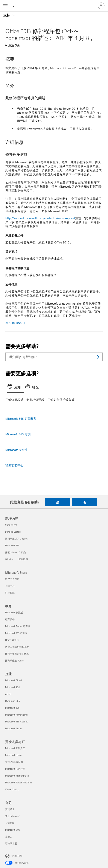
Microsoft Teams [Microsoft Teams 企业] (14, 728)
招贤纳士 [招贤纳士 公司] (10, 809)
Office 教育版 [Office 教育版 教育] (12, 640)
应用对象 (14, 45)
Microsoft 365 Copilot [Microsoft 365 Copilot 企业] (16, 721)
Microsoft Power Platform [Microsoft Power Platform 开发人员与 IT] (18, 782)
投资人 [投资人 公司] (9, 837)
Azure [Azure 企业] (8, 694)
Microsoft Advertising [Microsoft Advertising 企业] (16, 715)
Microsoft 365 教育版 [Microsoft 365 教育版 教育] (16, 633)
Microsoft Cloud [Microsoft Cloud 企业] (13, 680)
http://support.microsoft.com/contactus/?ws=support (40, 218)
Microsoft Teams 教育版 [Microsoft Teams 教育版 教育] (18, 626)
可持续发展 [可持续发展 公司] (11, 843)
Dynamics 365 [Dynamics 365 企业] (12, 701)
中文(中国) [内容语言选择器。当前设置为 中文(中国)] (17, 856)
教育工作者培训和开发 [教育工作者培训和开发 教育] (17, 647)
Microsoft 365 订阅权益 (21, 419)
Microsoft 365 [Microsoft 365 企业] (12, 708)
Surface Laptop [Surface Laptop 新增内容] (13, 532)
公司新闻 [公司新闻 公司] (10, 823)
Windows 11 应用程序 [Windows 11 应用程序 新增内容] (17, 559)
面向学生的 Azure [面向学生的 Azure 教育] (14, 661)
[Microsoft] (54, 3)
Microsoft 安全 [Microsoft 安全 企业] (13, 687)
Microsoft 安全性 (17, 450)
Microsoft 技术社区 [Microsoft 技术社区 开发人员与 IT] (15, 769)
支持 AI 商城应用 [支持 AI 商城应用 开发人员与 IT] (14, 762)
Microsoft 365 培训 (18, 434)
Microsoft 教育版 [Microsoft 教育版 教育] (14, 612)
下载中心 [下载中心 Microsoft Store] (10, 586)
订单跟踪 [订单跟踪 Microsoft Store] (10, 593)
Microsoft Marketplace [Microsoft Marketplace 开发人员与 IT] (17, 776)
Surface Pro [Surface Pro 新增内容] (11, 525)
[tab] (15, 388)
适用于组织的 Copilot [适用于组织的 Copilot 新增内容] (16, 539)
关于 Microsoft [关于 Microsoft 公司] (13, 816)
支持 (7, 15)
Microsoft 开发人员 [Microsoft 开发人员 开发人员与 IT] (15, 748)
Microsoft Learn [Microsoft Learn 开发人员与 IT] (13, 755)
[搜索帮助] (15, 6)
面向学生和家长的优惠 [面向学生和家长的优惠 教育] (17, 654)
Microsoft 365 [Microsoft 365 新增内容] (12, 545)
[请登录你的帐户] (101, 6)
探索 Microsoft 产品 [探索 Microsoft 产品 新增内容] (15, 552)
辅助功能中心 (14, 465)
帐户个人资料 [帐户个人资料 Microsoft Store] (12, 579)
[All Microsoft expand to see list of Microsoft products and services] (5, 6)
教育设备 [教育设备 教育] (10, 619)
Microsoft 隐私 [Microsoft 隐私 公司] (13, 830)
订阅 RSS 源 (17, 323)
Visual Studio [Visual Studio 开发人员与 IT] (12, 789)
